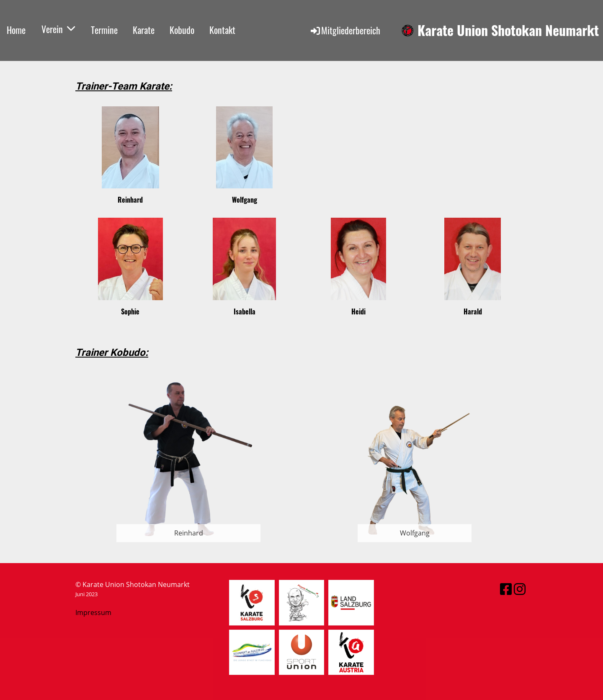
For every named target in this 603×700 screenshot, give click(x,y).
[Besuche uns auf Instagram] (520, 589)
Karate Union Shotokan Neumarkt (508, 30)
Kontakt (222, 30)
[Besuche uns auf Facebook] (506, 589)
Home (16, 30)
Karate (144, 30)
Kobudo (182, 30)
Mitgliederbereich (345, 30)
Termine (104, 30)
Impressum (93, 612)
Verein (58, 29)
